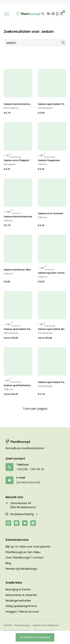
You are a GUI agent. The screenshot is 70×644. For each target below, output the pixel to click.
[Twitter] (25, 523)
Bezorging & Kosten (18, 589)
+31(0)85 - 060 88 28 (30, 469)
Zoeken (63, 43)
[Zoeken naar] (35, 43)
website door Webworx (46, 625)
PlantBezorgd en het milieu (23, 552)
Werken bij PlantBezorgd (21, 569)
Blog (8, 563)
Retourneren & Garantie (21, 595)
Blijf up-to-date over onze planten (28, 547)
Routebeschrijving (20, 514)
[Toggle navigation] (7, 14)
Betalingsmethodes (18, 601)
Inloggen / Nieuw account (22, 612)
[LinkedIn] (33, 523)
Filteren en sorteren (35, 637)
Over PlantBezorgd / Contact (25, 558)
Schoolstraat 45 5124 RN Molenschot (21, 505)
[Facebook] (17, 523)
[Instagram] (8, 523)
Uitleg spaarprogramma (21, 606)
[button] (43, 14)
